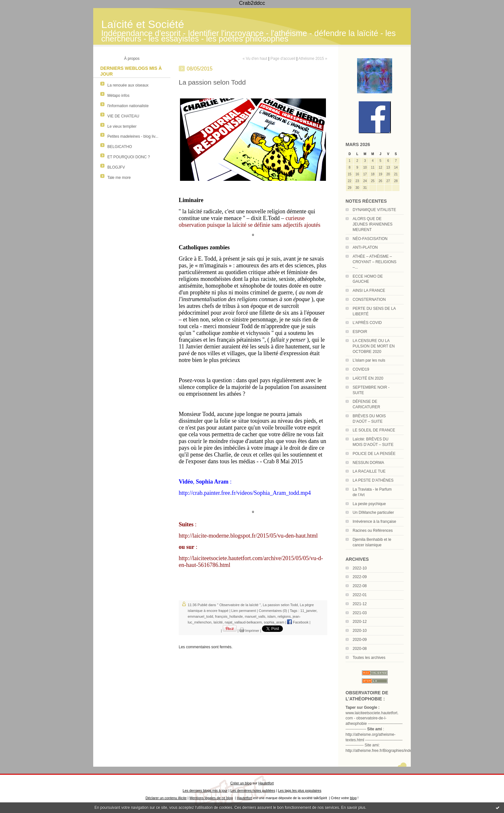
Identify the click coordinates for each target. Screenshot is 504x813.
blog (353, 798)
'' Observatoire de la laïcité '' (239, 605)
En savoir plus (353, 808)
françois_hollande (229, 616)
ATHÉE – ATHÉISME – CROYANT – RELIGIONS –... (374, 262)
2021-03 (360, 613)
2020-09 (360, 640)
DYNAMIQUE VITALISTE (374, 210)
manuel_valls (255, 616)
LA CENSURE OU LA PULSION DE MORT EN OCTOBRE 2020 (374, 346)
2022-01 (360, 595)
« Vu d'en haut (255, 59)
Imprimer (249, 631)
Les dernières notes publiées (253, 790)
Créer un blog (241, 783)
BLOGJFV (116, 167)
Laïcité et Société (143, 24)
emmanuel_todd (200, 616)
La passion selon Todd (280, 605)
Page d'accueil (283, 59)
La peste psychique (369, 504)
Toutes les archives (369, 658)
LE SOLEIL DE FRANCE (374, 430)
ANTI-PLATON (365, 247)
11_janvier (308, 611)
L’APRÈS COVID (367, 323)
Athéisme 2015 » (313, 59)
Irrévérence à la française (374, 522)
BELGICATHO (120, 147)
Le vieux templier (122, 126)
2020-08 (360, 649)
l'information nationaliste (128, 106)
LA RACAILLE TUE (369, 471)
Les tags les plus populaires (300, 790)
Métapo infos (118, 96)
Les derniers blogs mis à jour (205, 790)
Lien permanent (244, 611)
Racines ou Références (373, 531)
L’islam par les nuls (369, 360)
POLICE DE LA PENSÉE (374, 454)
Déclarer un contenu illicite (166, 798)
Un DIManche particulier (373, 513)
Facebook (298, 622)
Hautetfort (266, 783)
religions (284, 616)
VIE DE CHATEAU (123, 116)
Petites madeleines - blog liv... (133, 136)
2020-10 (360, 631)
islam (272, 616)
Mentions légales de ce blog (211, 798)
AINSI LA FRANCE (369, 291)
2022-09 (360, 577)
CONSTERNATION (369, 300)
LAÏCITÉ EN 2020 (368, 378)
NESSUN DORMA (368, 463)
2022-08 (360, 586)
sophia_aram (274, 622)
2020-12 (360, 622)
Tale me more (119, 178)
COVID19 (361, 369)
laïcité (218, 622)
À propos (132, 59)
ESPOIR (360, 332)
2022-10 (360, 568)
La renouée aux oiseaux (128, 85)
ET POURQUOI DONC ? (129, 157)
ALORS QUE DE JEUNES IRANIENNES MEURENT (373, 224)
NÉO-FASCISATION (370, 239)
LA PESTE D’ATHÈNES (373, 480)
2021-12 (360, 604)
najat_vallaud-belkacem (243, 622)
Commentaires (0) (273, 611)
